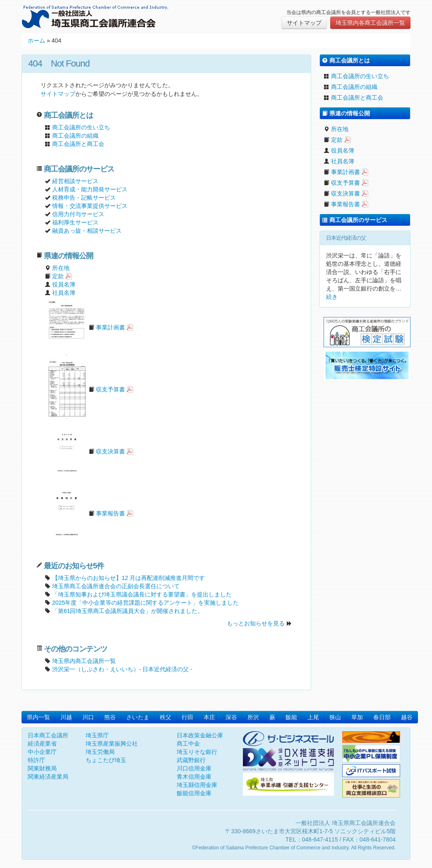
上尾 (313, 717)
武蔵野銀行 (191, 760)
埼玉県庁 (97, 735)
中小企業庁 (42, 752)
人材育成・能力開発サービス (90, 189)
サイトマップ (304, 23)
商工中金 (188, 744)
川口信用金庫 (194, 768)
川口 (88, 717)
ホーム (36, 41)
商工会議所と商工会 (74, 144)
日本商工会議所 (48, 735)
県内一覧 (38, 717)
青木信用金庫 (194, 777)
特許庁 (36, 760)
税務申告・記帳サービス (84, 198)
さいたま (138, 717)
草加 (357, 717)
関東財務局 (42, 768)
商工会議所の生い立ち (77, 127)
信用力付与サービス (78, 214)
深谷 (231, 717)
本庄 (209, 717)
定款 (54, 276)
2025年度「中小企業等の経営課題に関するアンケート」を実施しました (145, 603)
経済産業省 (42, 744)
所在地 (57, 268)
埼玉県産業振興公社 (112, 744)
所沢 (253, 717)
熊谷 (110, 717)
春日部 (382, 717)
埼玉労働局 (100, 752)
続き (332, 297)
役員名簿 (60, 284)
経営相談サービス (75, 181)
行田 (187, 717)
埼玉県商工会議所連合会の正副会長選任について (116, 586)
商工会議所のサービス (355, 220)
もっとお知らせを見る (256, 623)
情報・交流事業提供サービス (90, 206)
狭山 (335, 717)
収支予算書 (85, 389)
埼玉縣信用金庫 (197, 785)
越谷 (407, 717)
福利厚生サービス (75, 222)
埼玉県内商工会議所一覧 (80, 661)
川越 (66, 717)
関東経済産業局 (48, 777)
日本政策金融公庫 (200, 735)
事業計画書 (85, 327)
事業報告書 (85, 513)
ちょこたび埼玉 (106, 760)
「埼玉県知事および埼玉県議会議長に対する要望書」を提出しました (142, 594)
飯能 (291, 717)
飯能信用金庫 (194, 793)
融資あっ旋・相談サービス (87, 231)
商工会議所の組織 (72, 136)
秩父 (166, 717)
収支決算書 (85, 451)
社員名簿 (60, 293)
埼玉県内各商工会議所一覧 (370, 23)
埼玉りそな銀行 (197, 752)
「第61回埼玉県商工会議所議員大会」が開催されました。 (128, 611)
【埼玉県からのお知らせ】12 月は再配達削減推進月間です (128, 578)
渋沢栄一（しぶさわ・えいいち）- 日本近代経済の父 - (119, 669)
